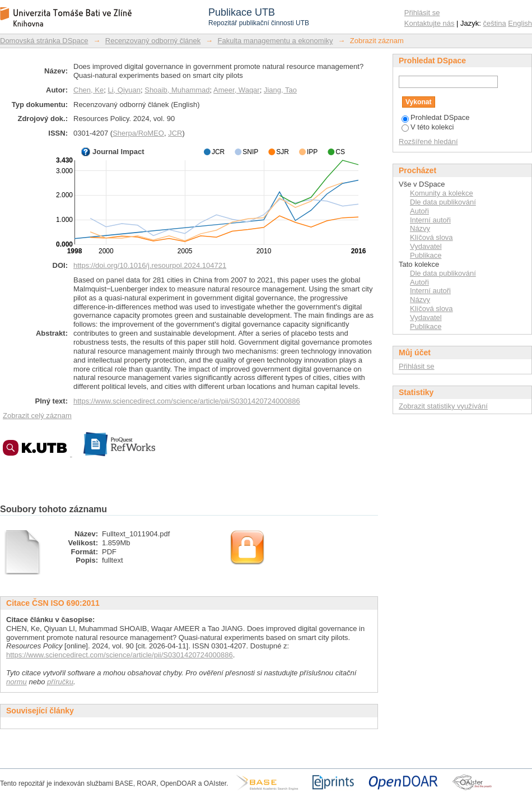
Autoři (419, 211)
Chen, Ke (88, 90)
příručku (60, 682)
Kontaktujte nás (430, 23)
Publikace (426, 255)
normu (17, 682)
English (520, 23)
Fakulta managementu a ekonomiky (276, 41)
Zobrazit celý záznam (37, 416)
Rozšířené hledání (428, 142)
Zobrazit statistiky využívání (443, 406)
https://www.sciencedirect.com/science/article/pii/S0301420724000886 (187, 401)
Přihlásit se (422, 13)
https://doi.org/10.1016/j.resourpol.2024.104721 (150, 265)
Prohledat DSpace (436, 117)
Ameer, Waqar (237, 90)
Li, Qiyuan (124, 90)
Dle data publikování (443, 202)
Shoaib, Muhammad (177, 90)
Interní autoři (430, 220)
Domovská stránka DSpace (44, 41)
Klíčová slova (431, 237)
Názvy (420, 228)
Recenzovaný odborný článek (153, 41)
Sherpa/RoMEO (138, 133)
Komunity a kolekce (442, 193)
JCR (175, 133)
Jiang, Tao (280, 90)
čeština (495, 23)
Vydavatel (426, 246)
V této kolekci (428, 127)
